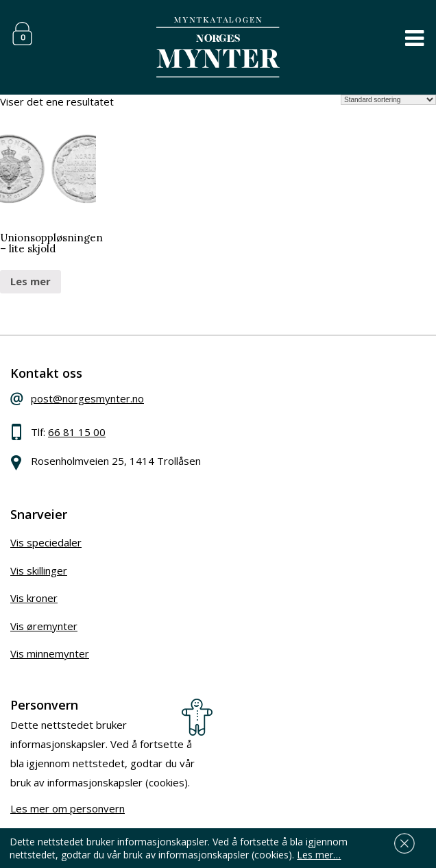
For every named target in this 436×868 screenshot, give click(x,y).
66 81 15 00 (77, 432)
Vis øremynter (44, 626)
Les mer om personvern (68, 808)
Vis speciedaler (46, 542)
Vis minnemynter (50, 653)
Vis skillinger (39, 570)
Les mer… (319, 855)
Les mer (31, 281)
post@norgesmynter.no (87, 398)
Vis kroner (34, 598)
